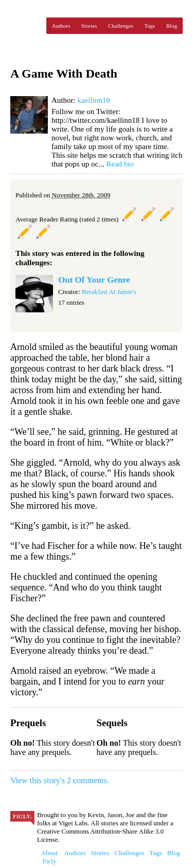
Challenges (121, 26)
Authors (61, 26)
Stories (89, 26)
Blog (172, 26)
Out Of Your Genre (94, 280)
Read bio (120, 164)
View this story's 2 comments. (60, 780)
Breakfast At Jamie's (109, 292)
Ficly (26, 26)
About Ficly (50, 857)
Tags (150, 26)
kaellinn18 (93, 100)
